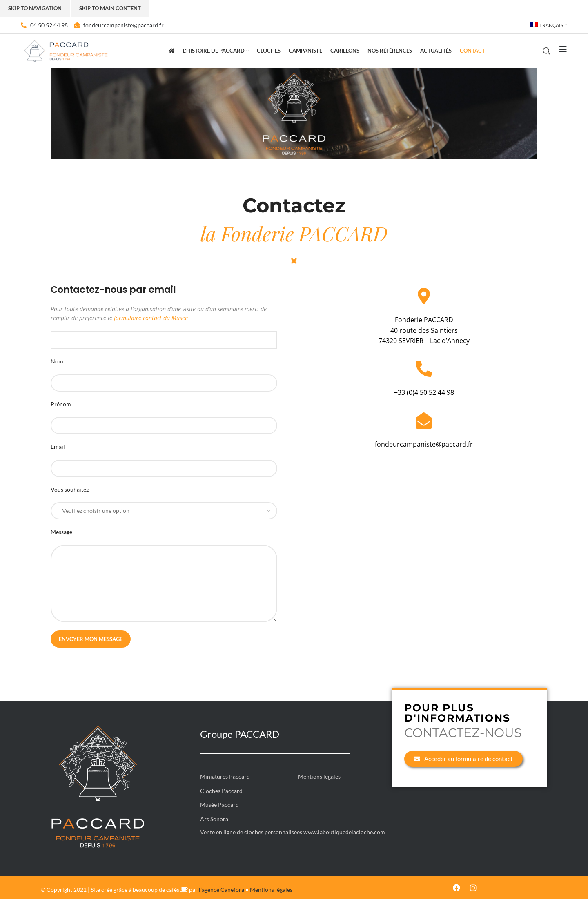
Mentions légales (271, 892)
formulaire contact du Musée (151, 321)
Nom (57, 364)
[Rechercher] (547, 52)
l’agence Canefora (222, 892)
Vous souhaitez (70, 492)
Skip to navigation (35, 8)
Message (61, 535)
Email (58, 449)
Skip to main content (110, 8)
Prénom (61, 406)
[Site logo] (66, 52)
